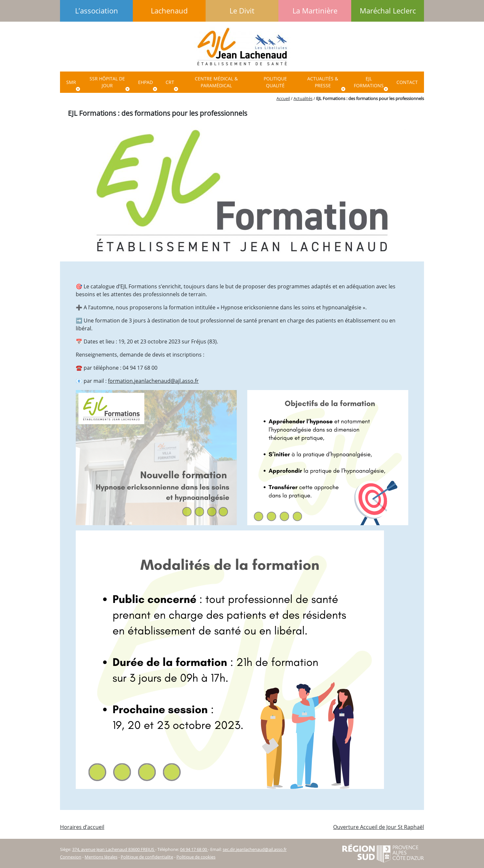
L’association (97, 11)
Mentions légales (101, 857)
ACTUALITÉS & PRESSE (323, 82)
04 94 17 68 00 (194, 849)
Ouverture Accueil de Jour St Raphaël (379, 827)
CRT (170, 82)
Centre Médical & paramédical (216, 82)
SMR (71, 82)
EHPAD (145, 82)
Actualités (303, 98)
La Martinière (315, 11)
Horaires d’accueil (82, 827)
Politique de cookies (196, 857)
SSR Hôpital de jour (107, 82)
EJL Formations (369, 82)
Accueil (283, 98)
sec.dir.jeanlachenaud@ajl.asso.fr (255, 849)
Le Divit (242, 11)
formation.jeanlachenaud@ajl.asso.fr (153, 381)
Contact (407, 82)
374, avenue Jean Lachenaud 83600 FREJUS (114, 849)
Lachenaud (169, 11)
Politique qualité (275, 82)
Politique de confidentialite (147, 857)
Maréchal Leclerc (388, 11)
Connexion (71, 857)
